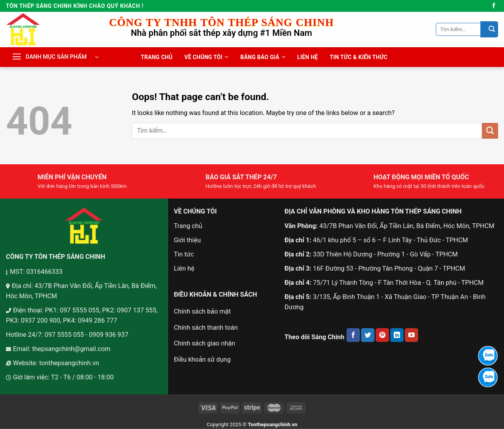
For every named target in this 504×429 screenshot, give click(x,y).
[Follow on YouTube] (411, 335)
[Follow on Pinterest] (382, 335)
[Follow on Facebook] (494, 6)
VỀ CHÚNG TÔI (206, 57)
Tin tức (184, 254)
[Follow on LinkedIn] (397, 335)
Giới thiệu (187, 240)
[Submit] (489, 29)
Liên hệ (184, 268)
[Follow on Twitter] (368, 335)
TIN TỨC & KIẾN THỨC (359, 57)
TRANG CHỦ (157, 57)
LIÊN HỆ (308, 57)
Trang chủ (188, 226)
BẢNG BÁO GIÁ (263, 57)
